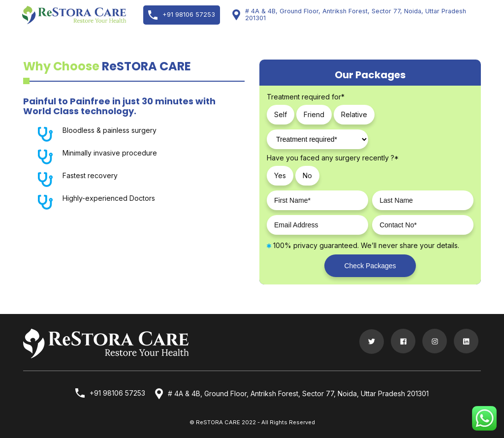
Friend (314, 114)
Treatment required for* (306, 97)
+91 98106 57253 (182, 15)
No (307, 175)
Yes (280, 175)
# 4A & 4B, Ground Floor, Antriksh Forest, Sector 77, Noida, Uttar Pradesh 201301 (349, 15)
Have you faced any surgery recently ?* (333, 158)
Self (281, 114)
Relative (354, 114)
